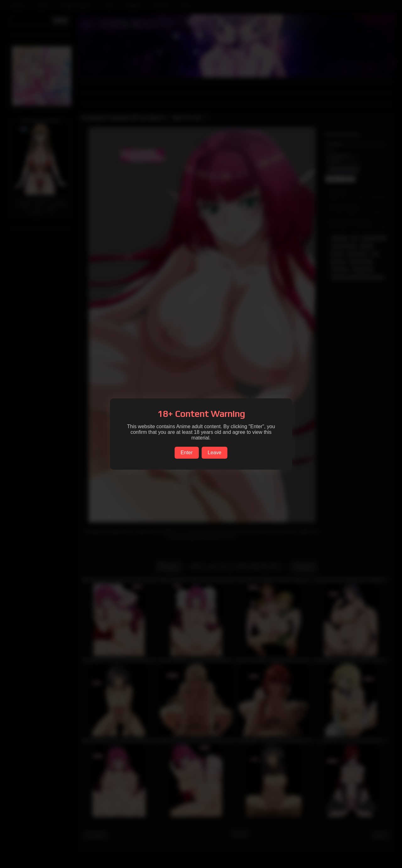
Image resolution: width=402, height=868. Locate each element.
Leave (215, 453)
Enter (187, 453)
